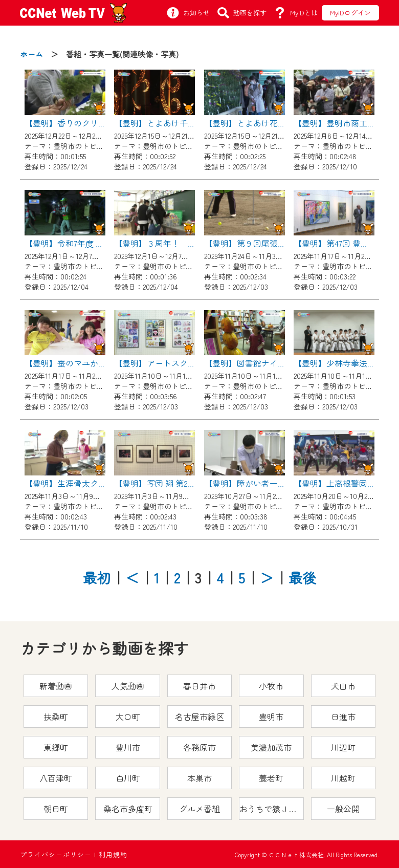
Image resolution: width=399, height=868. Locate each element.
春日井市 (199, 686)
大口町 (128, 717)
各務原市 (199, 747)
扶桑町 (56, 717)
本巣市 (199, 778)
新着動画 (56, 686)
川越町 (343, 778)
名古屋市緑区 (199, 717)
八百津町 (56, 778)
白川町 (128, 778)
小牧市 (271, 686)
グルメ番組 (199, 809)
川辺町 (343, 747)
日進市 (343, 717)
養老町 (271, 778)
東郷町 (56, 747)
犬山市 (343, 686)
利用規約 (113, 854)
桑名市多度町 (128, 809)
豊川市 (128, 747)
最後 (302, 578)
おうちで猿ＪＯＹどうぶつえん (271, 809)
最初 (97, 578)
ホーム (31, 54)
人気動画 (128, 686)
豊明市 (271, 717)
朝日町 (56, 809)
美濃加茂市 (271, 747)
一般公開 (343, 809)
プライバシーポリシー (56, 854)
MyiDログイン (350, 13)
